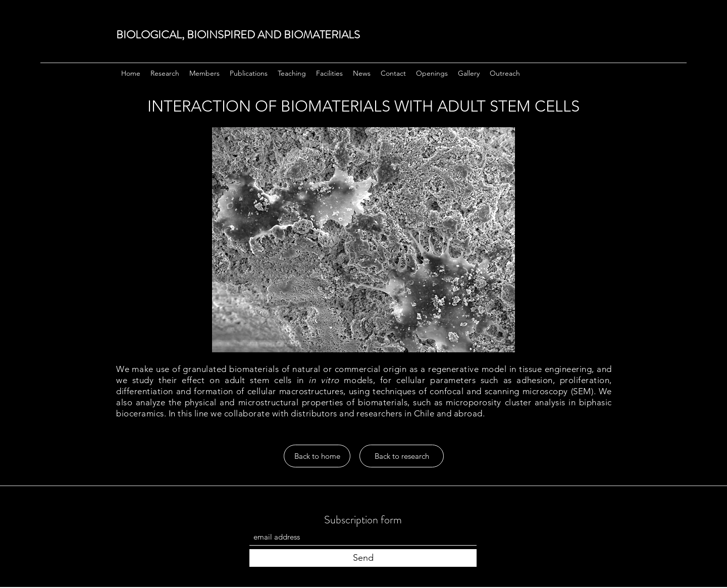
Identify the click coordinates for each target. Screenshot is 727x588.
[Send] (363, 558)
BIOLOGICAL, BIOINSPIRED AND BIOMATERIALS (238, 35)
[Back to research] (402, 456)
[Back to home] (317, 456)
